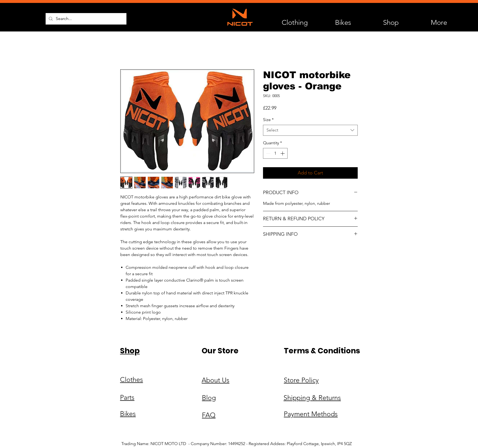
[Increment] (283, 153)
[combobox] (310, 130)
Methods (324, 414)
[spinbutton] (275, 153)
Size (268, 120)
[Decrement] (268, 153)
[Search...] (85, 19)
